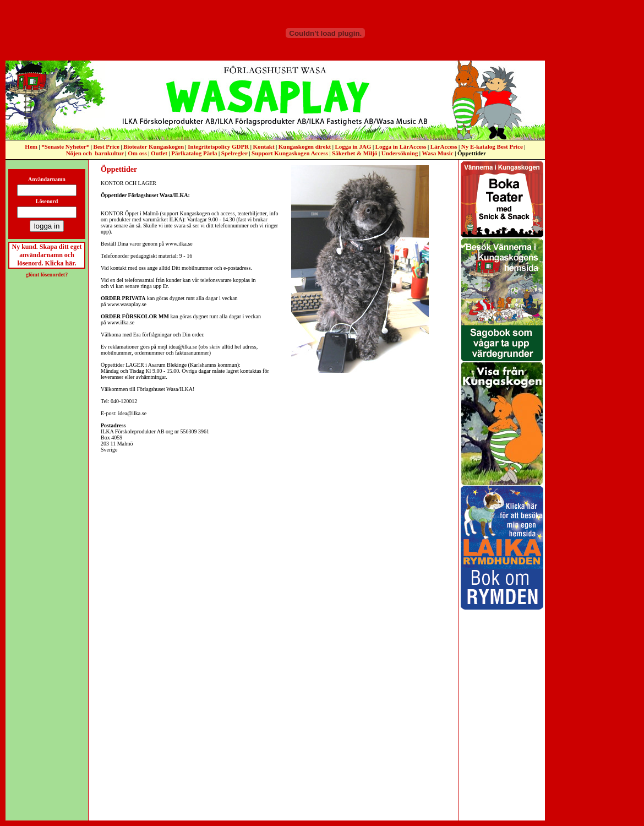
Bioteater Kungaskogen (154, 146)
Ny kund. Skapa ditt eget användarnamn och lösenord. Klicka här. (47, 255)
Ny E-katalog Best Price (492, 146)
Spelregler (234, 153)
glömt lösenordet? (47, 275)
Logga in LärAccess (401, 146)
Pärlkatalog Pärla (194, 153)
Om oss (137, 153)
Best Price (106, 146)
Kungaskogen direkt (305, 146)
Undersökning (400, 153)
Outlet (159, 153)
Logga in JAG (353, 146)
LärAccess (444, 146)
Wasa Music (438, 153)
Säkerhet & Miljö (354, 153)
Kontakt (263, 146)
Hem (31, 146)
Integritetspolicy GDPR (218, 146)
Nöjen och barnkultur (95, 153)
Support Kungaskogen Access (290, 153)
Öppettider (472, 153)
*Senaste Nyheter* (65, 146)
